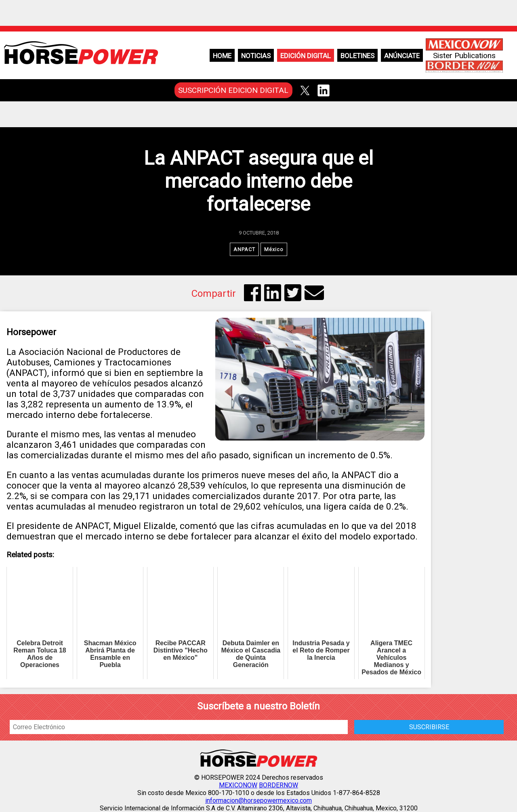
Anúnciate (402, 56)
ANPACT (244, 249)
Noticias (256, 56)
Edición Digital (306, 56)
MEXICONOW (238, 785)
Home (222, 56)
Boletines (357, 56)
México (274, 249)
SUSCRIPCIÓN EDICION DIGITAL (233, 90)
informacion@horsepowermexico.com (258, 800)
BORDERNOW (278, 785)
